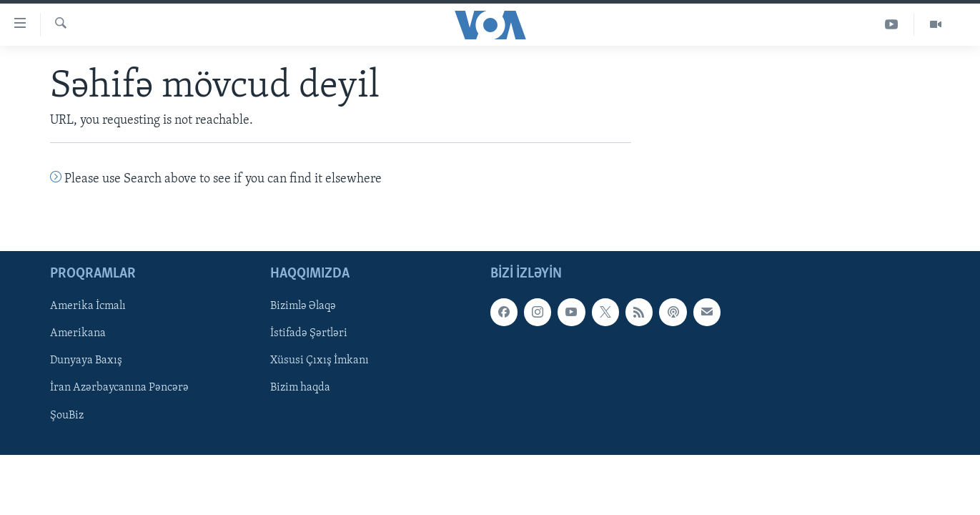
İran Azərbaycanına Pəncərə (119, 388)
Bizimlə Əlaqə (303, 307)
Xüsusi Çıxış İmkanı (320, 361)
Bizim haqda (300, 388)
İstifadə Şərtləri (309, 334)
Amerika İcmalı (88, 307)
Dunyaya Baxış (86, 361)
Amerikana (78, 334)
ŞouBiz (67, 416)
